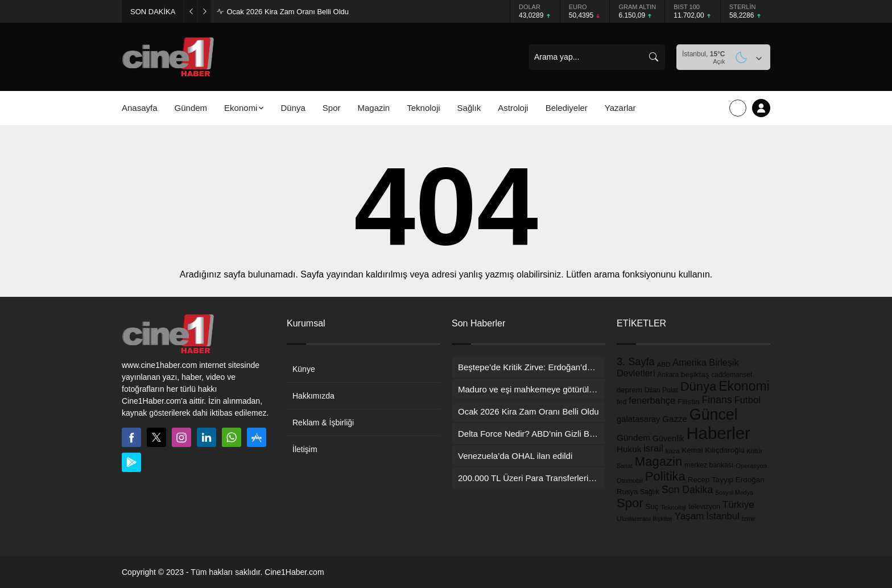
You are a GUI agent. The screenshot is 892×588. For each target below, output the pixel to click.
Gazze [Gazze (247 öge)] (675, 419)
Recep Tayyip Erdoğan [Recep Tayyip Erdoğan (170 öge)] (726, 480)
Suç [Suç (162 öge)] (652, 506)
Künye (304, 369)
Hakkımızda (313, 396)
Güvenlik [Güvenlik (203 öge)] (668, 438)
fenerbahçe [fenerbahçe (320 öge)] (652, 400)
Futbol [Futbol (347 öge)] (748, 400)
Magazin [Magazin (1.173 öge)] (659, 461)
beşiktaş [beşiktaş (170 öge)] (695, 374)
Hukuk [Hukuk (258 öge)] (629, 449)
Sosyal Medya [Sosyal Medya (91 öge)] (734, 492)
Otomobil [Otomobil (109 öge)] (630, 481)
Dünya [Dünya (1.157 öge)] (699, 386)
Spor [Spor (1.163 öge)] (630, 503)
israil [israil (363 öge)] (653, 448)
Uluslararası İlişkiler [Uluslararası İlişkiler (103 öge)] (645, 519)
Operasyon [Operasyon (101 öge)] (751, 466)
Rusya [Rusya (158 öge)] (627, 492)
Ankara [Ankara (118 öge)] (668, 375)
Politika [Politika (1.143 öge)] (665, 476)
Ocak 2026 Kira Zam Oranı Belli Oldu (288, 12)
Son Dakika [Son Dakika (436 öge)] (687, 490)
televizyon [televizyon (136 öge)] (704, 507)
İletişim (305, 449)
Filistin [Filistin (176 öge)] (689, 402)
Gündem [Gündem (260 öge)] (633, 438)
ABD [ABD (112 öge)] (664, 365)
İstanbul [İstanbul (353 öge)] (723, 516)
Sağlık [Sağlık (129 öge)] (650, 492)
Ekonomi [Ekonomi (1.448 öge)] (744, 386)
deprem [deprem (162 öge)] (629, 390)
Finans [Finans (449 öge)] (717, 400)
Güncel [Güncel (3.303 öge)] (714, 415)
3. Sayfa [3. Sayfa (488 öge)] (636, 362)
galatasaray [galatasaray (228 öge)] (638, 419)
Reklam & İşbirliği (323, 423)
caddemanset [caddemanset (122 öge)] (732, 375)
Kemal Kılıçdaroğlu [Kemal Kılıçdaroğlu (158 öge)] (713, 450)
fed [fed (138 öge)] (621, 402)
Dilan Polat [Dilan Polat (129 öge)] (661, 390)
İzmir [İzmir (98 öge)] (749, 519)
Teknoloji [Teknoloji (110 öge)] (673, 507)
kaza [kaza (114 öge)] (673, 451)
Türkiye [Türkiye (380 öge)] (738, 505)
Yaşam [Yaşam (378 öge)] (689, 516)
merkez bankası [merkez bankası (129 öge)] (709, 465)
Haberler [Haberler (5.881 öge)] (718, 433)
